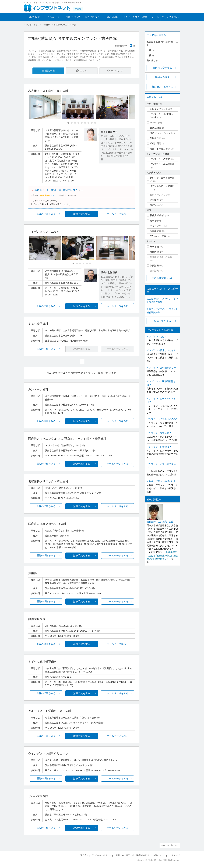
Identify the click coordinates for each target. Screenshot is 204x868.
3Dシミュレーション (160, 133)
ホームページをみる (118, 214)
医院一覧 (50, 71)
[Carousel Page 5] (82, 123)
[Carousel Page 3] (75, 123)
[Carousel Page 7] (88, 123)
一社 (151, 50)
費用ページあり (158, 195)
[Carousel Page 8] (92, 123)
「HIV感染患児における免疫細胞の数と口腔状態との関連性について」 (162, 556)
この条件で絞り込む (163, 278)
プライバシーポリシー (101, 855)
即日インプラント (159, 109)
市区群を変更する (162, 68)
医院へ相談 (112, 17)
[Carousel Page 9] (95, 123)
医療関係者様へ (144, 855)
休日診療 (154, 266)
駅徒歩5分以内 (157, 215)
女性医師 (154, 252)
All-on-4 (154, 123)
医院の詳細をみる (46, 214)
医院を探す (34, 17)
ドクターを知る (131, 17)
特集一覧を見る (163, 321)
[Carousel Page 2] (72, 123)
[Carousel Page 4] (78, 123)
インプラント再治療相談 (162, 164)
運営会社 (84, 855)
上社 (151, 55)
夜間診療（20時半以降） (162, 257)
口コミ (83, 71)
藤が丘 (152, 60)
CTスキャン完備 (158, 236)
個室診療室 (155, 231)
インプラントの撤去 (160, 159)
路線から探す (162, 77)
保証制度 (154, 200)
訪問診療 (154, 271)
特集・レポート (151, 17)
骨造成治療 (155, 128)
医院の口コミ (92, 17)
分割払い (154, 205)
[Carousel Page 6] (85, 123)
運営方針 (130, 855)
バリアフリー (157, 226)
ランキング (53, 17)
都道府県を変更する (163, 87)
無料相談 (154, 247)
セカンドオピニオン (160, 149)
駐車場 (153, 221)
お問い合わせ (159, 855)
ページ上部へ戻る (171, 845)
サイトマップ (174, 855)
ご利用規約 (119, 855)
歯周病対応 (155, 138)
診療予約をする (82, 214)
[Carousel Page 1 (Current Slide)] (68, 123)
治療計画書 (155, 143)
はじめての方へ (170, 17)
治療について (73, 17)
